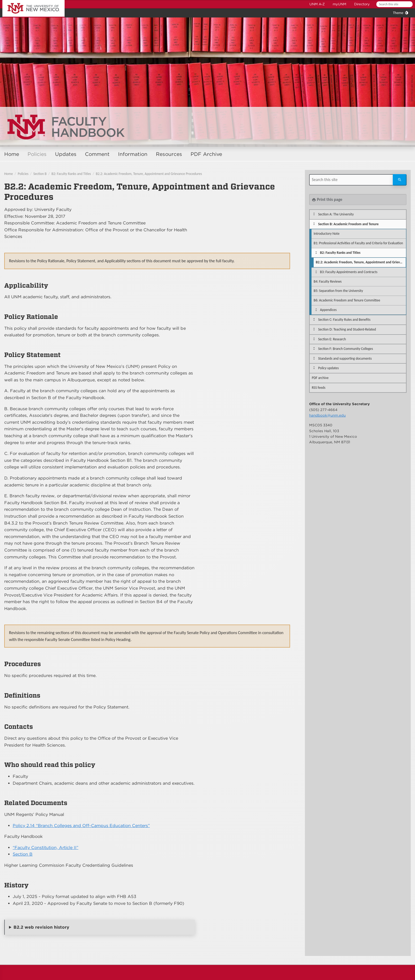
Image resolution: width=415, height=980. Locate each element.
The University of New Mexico (28, 1)
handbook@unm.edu (327, 415)
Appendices (328, 310)
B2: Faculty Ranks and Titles (71, 174)
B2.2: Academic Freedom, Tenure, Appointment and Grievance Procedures (149, 174)
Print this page (327, 199)
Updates (66, 154)
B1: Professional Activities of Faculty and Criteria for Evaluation (358, 243)
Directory (362, 4)
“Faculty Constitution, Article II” (46, 848)
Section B (40, 174)
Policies (37, 154)
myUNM (339, 4)
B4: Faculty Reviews (328, 281)
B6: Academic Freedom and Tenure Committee (347, 300)
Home (12, 154)
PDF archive (320, 378)
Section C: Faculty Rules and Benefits (344, 320)
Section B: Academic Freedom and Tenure (348, 224)
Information (133, 154)
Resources (169, 154)
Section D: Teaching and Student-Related (347, 329)
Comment (97, 154)
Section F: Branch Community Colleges (346, 349)
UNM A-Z (317, 4)
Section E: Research (332, 339)
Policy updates (328, 368)
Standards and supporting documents (345, 358)
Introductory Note (327, 234)
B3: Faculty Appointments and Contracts (349, 272)
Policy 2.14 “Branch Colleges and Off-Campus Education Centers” (81, 826)
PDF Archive (206, 154)
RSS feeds (319, 388)
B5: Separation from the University (338, 291)
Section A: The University (336, 214)
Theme (398, 13)
